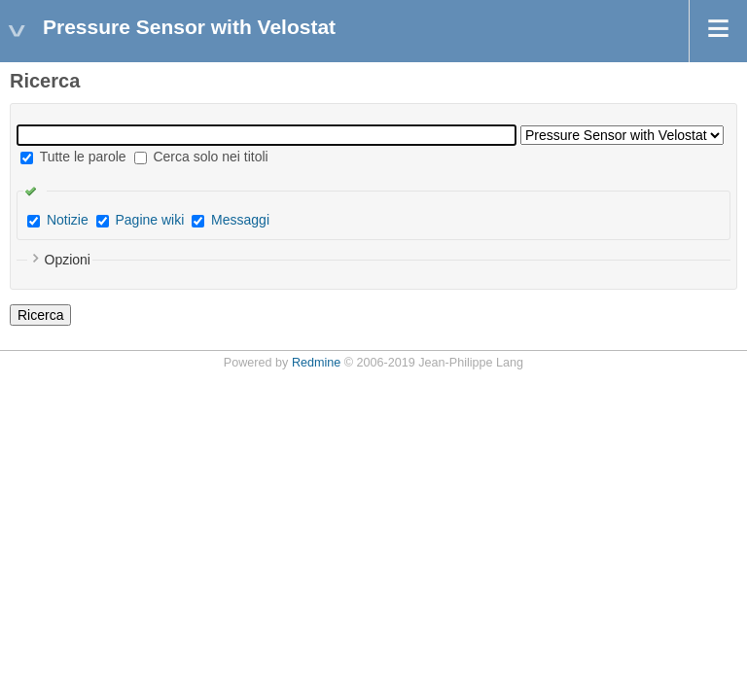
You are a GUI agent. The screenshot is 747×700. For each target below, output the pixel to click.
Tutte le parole (73, 157)
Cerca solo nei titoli (201, 157)
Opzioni (68, 260)
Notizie (68, 220)
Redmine (316, 363)
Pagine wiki (149, 220)
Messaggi (240, 220)
